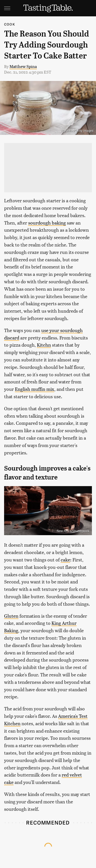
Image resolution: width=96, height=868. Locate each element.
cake (65, 560)
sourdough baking (47, 223)
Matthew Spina (23, 66)
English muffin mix (35, 389)
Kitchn (44, 345)
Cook (10, 24)
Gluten (11, 616)
